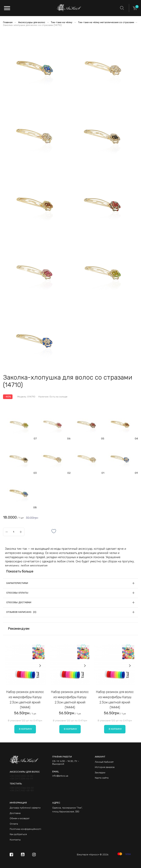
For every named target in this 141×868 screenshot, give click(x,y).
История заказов (105, 767)
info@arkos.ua (60, 776)
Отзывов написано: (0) (21, 612)
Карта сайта (102, 778)
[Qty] (14, 532)
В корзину (25, 729)
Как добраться (18, 834)
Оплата (14, 824)
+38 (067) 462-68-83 (22, 791)
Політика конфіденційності (25, 829)
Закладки (100, 773)
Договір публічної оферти (25, 808)
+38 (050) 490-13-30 (21, 776)
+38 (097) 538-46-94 (21, 779)
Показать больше (20, 571)
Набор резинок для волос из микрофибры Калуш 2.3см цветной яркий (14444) (25, 700)
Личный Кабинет (104, 762)
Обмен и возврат (20, 818)
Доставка (15, 813)
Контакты (15, 840)
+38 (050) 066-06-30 (22, 788)
